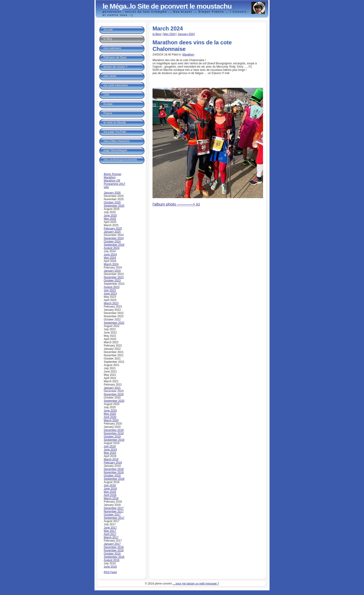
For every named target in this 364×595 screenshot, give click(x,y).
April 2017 (110, 534)
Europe (108, 104)
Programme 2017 (115, 184)
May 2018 (110, 492)
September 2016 (114, 557)
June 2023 (110, 294)
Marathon (188, 55)
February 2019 (113, 463)
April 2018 (110, 495)
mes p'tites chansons (117, 141)
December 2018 (114, 469)
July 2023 (110, 290)
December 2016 (114, 547)
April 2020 (110, 417)
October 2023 (112, 281)
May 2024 (170, 34)
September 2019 (114, 440)
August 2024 (112, 248)
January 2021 (112, 388)
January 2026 (112, 193)
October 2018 (112, 476)
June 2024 (110, 255)
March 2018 (111, 498)
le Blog (157, 34)
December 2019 (114, 430)
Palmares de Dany (115, 58)
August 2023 (112, 287)
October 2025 (112, 203)
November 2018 (114, 472)
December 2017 (114, 508)
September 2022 (114, 323)
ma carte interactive (116, 85)
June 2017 (110, 528)
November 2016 (114, 550)
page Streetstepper (115, 150)
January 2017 (112, 544)
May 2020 (110, 414)
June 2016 (110, 567)
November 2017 (114, 511)
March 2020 (111, 420)
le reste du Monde (115, 123)
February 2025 (113, 229)
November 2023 (114, 277)
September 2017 (114, 518)
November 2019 (114, 433)
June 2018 (110, 489)
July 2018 (110, 485)
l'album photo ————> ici (176, 204)
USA (106, 95)
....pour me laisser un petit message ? (196, 584)
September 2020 (114, 401)
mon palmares (112, 48)
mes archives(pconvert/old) (120, 160)
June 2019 (110, 450)
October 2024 (112, 242)
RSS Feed (110, 572)
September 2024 (114, 245)
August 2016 (112, 560)
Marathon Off (112, 181)
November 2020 (114, 394)
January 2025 (112, 232)
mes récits (110, 76)
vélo (106, 187)
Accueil (108, 30)
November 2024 (114, 238)
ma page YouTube (115, 132)
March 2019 (111, 459)
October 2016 (112, 554)
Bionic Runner (112, 174)
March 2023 (111, 303)
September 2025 (114, 206)
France (108, 113)
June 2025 (110, 216)
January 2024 (186, 34)
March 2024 (111, 264)
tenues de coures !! (115, 67)
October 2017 (112, 515)
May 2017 (110, 531)
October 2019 (112, 437)
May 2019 (110, 453)
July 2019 (110, 446)
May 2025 (110, 219)
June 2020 (110, 411)
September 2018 (114, 479)
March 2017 (111, 537)
